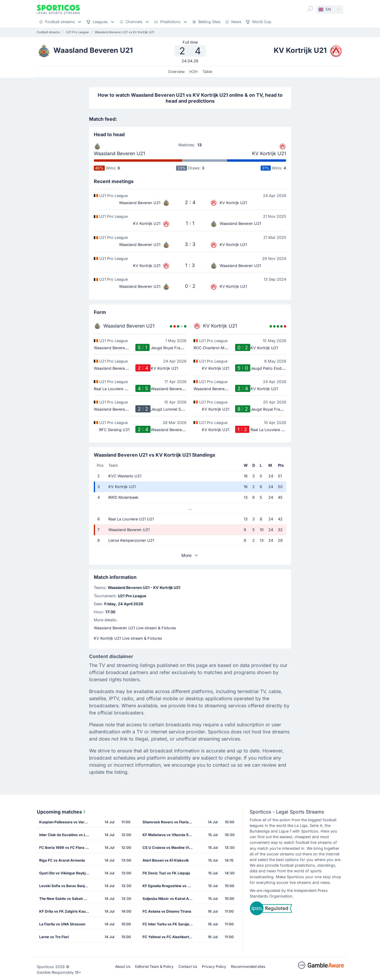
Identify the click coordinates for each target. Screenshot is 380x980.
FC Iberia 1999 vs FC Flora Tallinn (66, 848)
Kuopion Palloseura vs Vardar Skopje (66, 822)
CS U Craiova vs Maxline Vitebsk (170, 848)
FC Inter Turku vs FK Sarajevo (168, 924)
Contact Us (188, 967)
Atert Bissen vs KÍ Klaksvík (166, 860)
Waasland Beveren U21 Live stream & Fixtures (135, 628)
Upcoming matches (62, 812)
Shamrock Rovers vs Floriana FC (170, 822)
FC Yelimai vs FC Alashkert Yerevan (170, 937)
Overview (176, 72)
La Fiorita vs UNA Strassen (62, 924)
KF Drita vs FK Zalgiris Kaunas (65, 911)
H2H (194, 72)
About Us (123, 967)
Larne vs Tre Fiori (54, 937)
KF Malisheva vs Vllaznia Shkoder (170, 835)
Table (207, 72)
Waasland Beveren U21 (119, 153)
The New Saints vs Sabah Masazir (66, 899)
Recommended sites (248, 967)
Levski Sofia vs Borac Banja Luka (66, 886)
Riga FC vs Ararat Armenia (62, 860)
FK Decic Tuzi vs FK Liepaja (166, 873)
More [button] (190, 555)
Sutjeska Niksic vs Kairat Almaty (170, 899)
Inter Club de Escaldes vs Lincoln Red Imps (66, 835)
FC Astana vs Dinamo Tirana (167, 911)
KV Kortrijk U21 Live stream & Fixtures (128, 638)
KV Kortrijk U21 (269, 153)
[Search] (310, 9)
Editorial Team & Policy (154, 967)
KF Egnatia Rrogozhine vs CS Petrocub (170, 886)
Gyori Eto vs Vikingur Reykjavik (66, 873)
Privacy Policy (214, 967)
